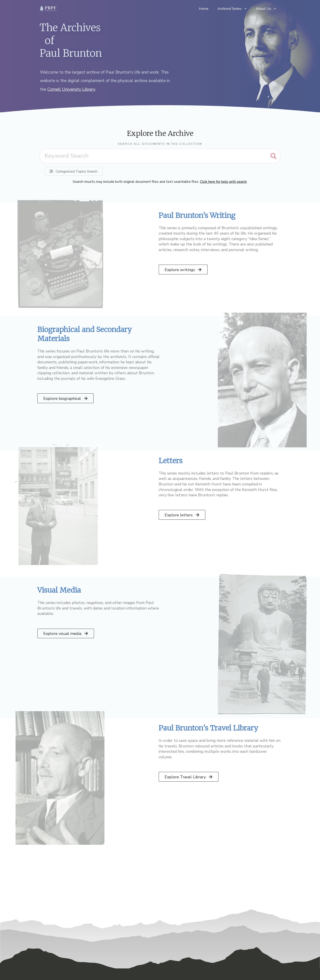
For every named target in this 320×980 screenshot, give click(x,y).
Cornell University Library (71, 89)
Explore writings (183, 270)
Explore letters (182, 515)
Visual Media (59, 590)
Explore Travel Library (189, 777)
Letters (171, 461)
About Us (266, 9)
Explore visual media (66, 634)
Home (204, 9)
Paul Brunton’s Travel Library (208, 728)
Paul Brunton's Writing (197, 215)
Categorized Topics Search (73, 171)
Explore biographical (66, 398)
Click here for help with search (223, 182)
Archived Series (232, 9)
